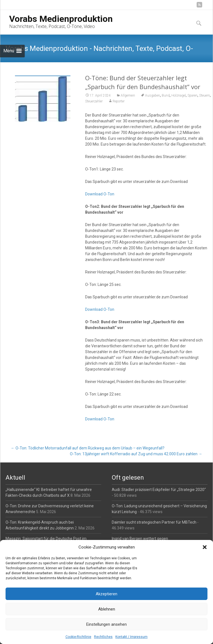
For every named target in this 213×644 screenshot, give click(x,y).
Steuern (205, 95)
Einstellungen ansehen (106, 624)
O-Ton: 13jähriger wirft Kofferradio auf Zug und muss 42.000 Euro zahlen (136, 454)
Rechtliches (103, 637)
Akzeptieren (106, 594)
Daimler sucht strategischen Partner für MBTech (154, 522)
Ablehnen (107, 609)
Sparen (192, 95)
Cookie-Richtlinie (78, 637)
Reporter (119, 101)
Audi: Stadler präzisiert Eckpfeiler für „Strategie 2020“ (159, 490)
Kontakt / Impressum (131, 637)
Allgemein (128, 95)
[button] (205, 547)
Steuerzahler (94, 101)
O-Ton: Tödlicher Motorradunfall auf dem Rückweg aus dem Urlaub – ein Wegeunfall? (88, 448)
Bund (166, 95)
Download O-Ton (100, 194)
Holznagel (179, 95)
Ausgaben (153, 95)
